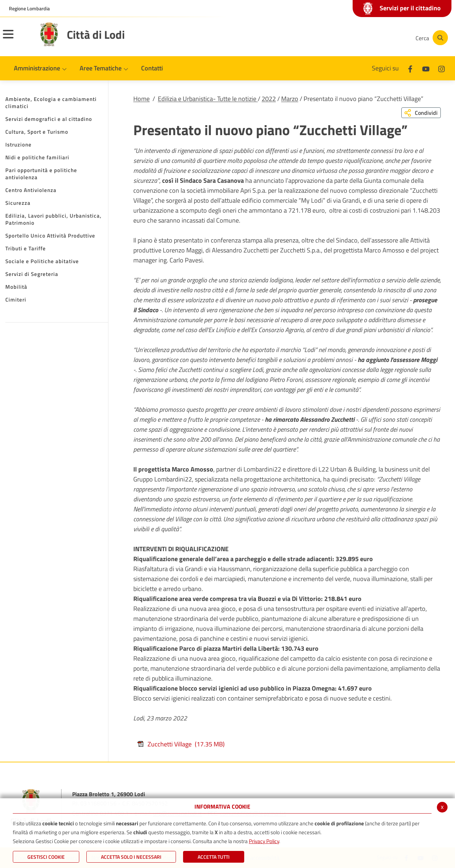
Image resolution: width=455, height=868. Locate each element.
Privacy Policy (264, 841)
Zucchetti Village (181, 744)
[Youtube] (360, 38)
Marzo (290, 99)
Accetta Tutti (214, 857)
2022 (269, 99)
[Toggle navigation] (17, 39)
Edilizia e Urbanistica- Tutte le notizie (208, 99)
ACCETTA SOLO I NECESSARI (131, 857)
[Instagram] (382, 38)
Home (141, 99)
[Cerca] (431, 38)
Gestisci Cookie (46, 857)
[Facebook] (339, 38)
